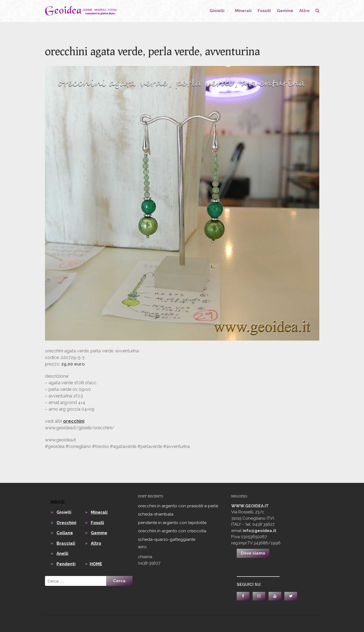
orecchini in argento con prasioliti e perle (178, 506)
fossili (264, 11)
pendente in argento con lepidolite (172, 523)
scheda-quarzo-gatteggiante (167, 539)
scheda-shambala (156, 514)
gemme (285, 11)
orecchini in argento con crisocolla (172, 531)
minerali (243, 11)
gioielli (217, 11)
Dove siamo (253, 553)
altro (304, 11)
